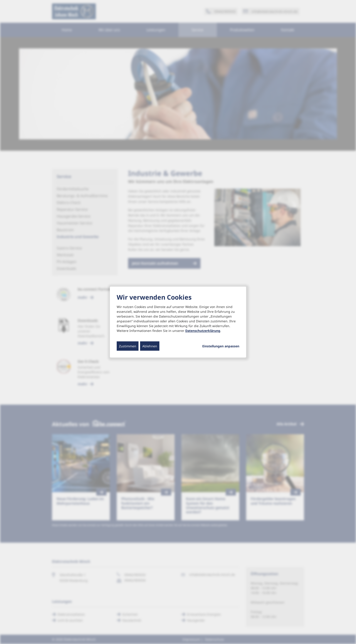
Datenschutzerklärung (203, 331)
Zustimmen (128, 346)
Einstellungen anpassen (221, 346)
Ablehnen (150, 346)
